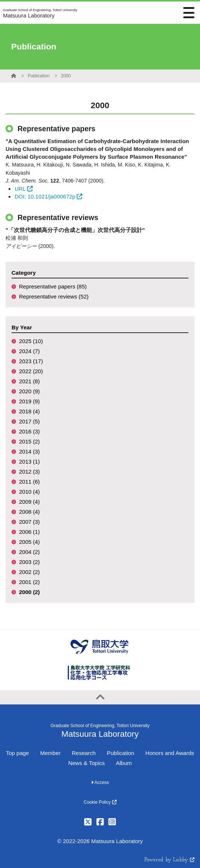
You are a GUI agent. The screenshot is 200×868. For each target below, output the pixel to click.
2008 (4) (29, 512)
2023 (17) (31, 361)
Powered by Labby (169, 860)
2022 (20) (31, 371)
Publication (39, 76)
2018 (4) (29, 411)
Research (84, 753)
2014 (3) (29, 451)
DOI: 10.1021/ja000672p (48, 196)
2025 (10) (31, 341)
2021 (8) (29, 381)
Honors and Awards (170, 753)
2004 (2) (29, 552)
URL (24, 189)
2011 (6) (29, 482)
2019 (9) (29, 401)
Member (50, 753)
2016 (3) (29, 431)
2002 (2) (29, 572)
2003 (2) (29, 562)
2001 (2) (29, 582)
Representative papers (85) (53, 286)
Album (124, 763)
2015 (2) (29, 441)
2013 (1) (29, 462)
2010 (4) (29, 492)
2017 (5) (29, 421)
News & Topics (86, 763)
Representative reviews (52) (54, 296)
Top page (18, 753)
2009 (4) (29, 502)
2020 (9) (29, 391)
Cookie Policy (100, 802)
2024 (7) (29, 351)
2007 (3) (29, 522)
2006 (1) (29, 532)
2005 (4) (29, 542)
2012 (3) (29, 472)
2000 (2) (29, 592)
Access (100, 783)
